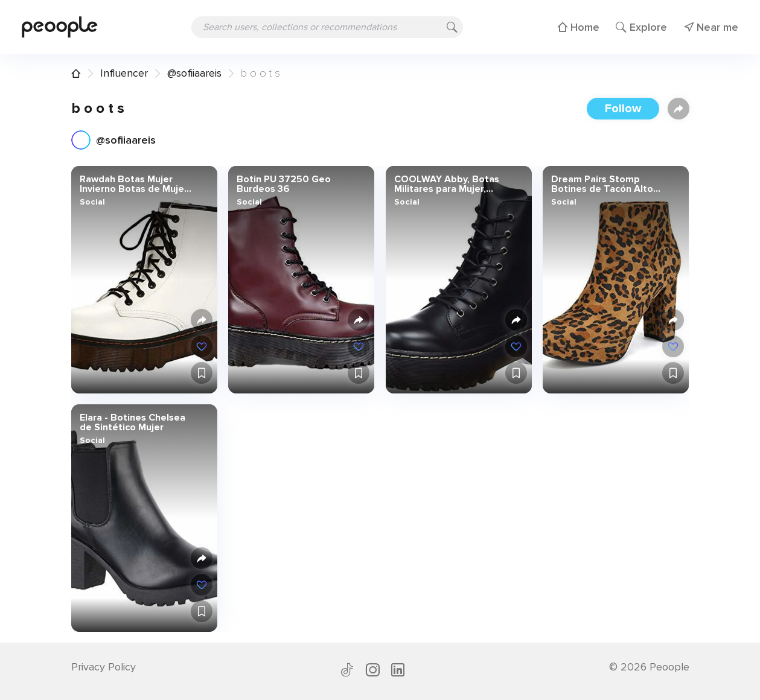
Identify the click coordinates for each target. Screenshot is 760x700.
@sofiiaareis (194, 73)
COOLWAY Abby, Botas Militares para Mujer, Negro (446, 184)
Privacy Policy (104, 667)
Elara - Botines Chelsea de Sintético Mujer (132, 422)
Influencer (124, 73)
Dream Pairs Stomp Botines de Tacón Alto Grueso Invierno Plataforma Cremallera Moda (603, 184)
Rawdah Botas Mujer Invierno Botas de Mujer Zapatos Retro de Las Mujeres (133, 184)
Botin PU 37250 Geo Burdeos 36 (284, 184)
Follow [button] (623, 109)
